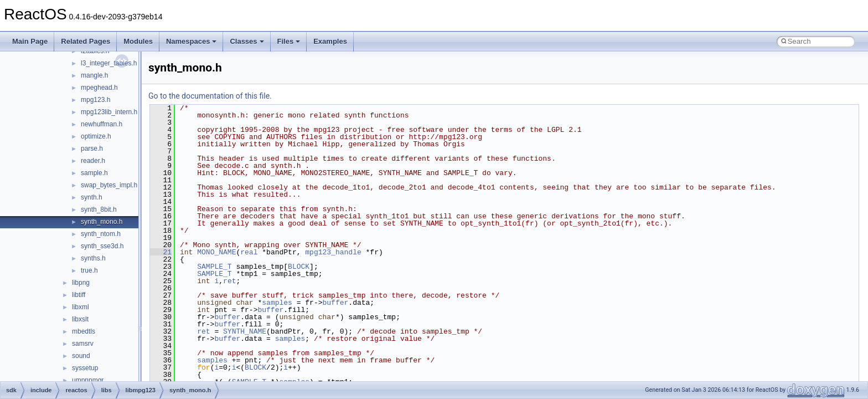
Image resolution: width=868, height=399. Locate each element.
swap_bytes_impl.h (109, 185)
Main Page (30, 41)
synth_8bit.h (99, 209)
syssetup (85, 368)
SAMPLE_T (214, 267)
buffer (335, 303)
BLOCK (299, 267)
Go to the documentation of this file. (210, 96)
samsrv (83, 344)
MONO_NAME (216, 252)
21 (161, 252)
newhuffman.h (102, 124)
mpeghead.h (99, 88)
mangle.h (94, 75)
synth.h (92, 197)
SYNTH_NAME (245, 331)
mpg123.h (95, 100)
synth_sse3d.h (102, 246)
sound (81, 356)
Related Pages (86, 41)
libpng (81, 283)
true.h (89, 270)
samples (277, 303)
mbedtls (84, 331)
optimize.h (96, 136)
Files (289, 41)
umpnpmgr (88, 380)
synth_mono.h (102, 222)
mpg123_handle (333, 252)
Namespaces (192, 41)
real (249, 252)
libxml (81, 307)
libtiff (79, 295)
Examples (330, 41)
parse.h (92, 149)
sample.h (94, 173)
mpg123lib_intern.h (109, 112)
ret (229, 281)
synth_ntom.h (101, 234)
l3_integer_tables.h (109, 63)
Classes (247, 41)
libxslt (80, 319)
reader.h (93, 161)
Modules (138, 41)
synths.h (93, 258)
